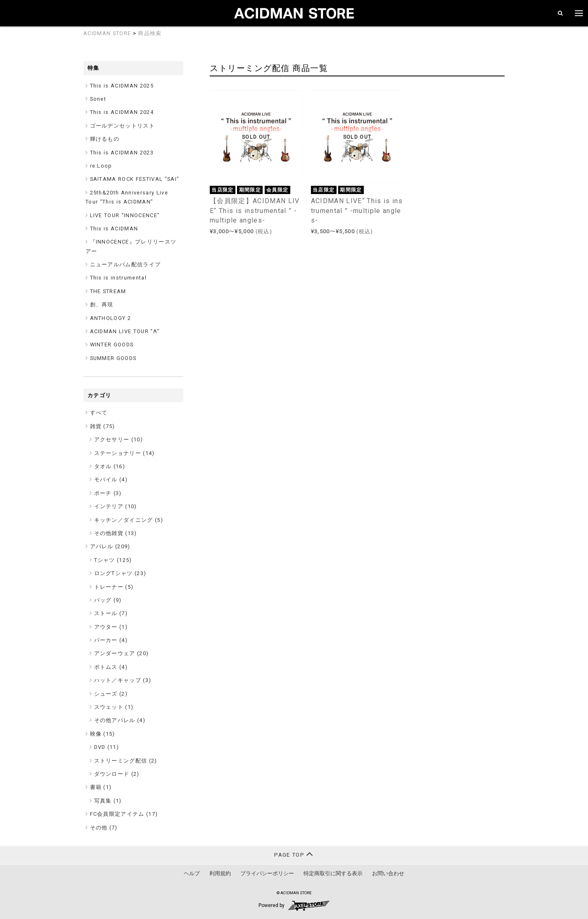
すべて (99, 413)
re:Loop (101, 166)
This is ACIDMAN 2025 (122, 86)
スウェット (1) (114, 707)
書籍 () (101, 787)
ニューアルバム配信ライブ (126, 264)
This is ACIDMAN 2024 (122, 112)
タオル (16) (110, 466)
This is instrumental (119, 278)
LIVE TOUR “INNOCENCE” (125, 215)
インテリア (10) (116, 506)
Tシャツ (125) (113, 560)
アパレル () (110, 546)
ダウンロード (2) (117, 774)
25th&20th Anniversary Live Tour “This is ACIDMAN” (127, 197)
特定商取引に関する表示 (333, 873)
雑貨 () (103, 426)
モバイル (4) (111, 480)
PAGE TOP (294, 854)
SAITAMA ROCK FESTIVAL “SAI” (135, 179)
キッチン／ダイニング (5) (129, 520)
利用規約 (220, 873)
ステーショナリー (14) (124, 453)
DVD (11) (107, 747)
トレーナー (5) (114, 587)
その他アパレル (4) (120, 720)
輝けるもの (105, 139)
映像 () (103, 734)
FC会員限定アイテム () (124, 814)
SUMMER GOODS (113, 358)
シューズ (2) (111, 694)
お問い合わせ (388, 873)
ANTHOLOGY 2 (111, 318)
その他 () (104, 828)
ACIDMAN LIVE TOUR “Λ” (125, 331)
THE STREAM (108, 291)
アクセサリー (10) (119, 439)
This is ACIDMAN (114, 229)
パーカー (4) (111, 640)
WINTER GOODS (112, 345)
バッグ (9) (108, 600)
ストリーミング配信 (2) (126, 761)
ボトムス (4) (111, 667)
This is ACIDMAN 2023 (122, 153)
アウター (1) (111, 627)
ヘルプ (192, 873)
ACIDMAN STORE (107, 33)
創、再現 (102, 304)
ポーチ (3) (108, 493)
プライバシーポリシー (267, 873)
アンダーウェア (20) (122, 653)
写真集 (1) (108, 801)
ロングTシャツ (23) (120, 573)
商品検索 (150, 33)
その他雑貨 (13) (116, 533)
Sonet (98, 99)
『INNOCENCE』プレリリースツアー (131, 246)
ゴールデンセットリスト (123, 126)
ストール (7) (111, 613)
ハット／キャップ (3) (123, 680)
